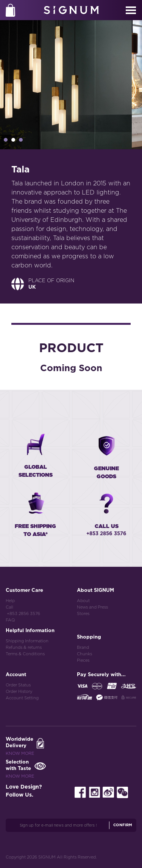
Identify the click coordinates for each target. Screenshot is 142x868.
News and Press (92, 607)
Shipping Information (27, 641)
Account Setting (22, 698)
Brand (83, 647)
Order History (19, 692)
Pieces (83, 660)
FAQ (10, 620)
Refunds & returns (24, 647)
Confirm (123, 825)
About (83, 601)
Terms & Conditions (25, 654)
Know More (20, 753)
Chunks (84, 654)
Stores (83, 614)
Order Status (18, 685)
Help (10, 601)
